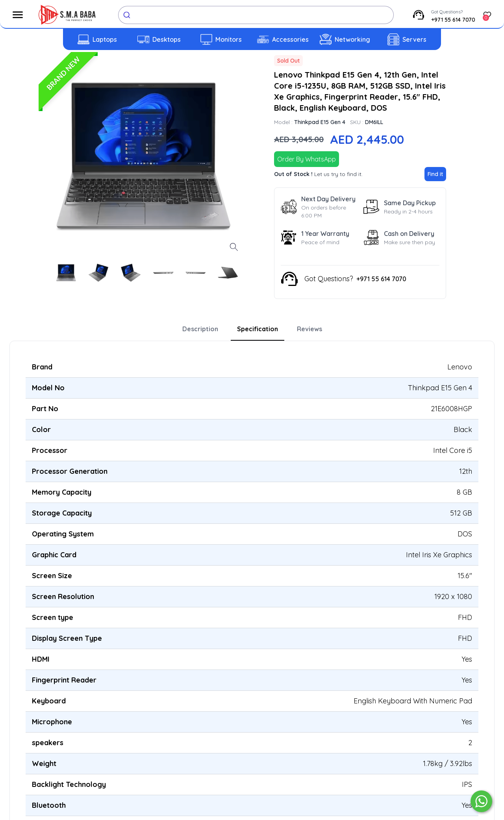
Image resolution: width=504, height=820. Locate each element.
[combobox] (256, 15)
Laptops (105, 39)
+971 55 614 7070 (453, 20)
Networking (352, 39)
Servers (414, 39)
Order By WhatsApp (307, 159)
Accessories (290, 39)
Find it (435, 174)
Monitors (229, 39)
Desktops (167, 39)
